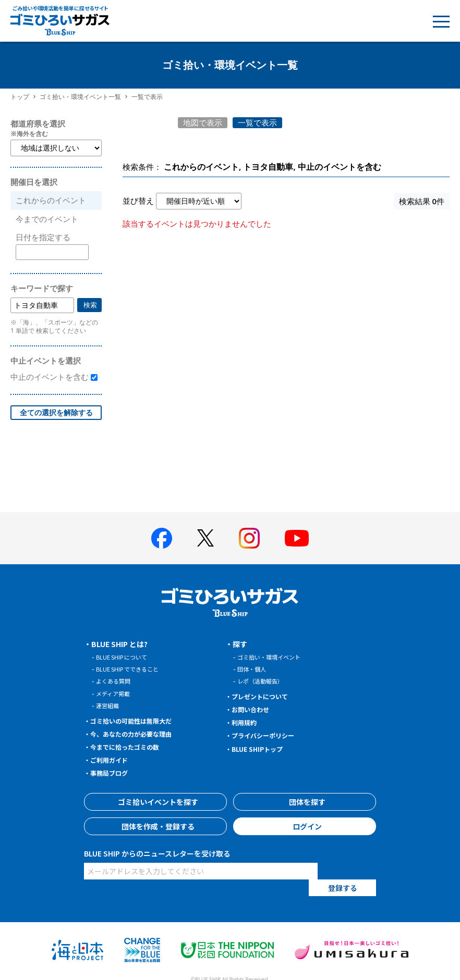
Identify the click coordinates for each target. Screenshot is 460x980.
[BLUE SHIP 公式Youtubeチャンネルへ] (297, 538)
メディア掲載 (116, 693)
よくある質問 (116, 681)
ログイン (305, 826)
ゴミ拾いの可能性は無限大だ (139, 721)
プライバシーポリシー (269, 735)
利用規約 (247, 722)
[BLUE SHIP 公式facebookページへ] (162, 538)
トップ (20, 97)
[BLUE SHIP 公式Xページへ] (205, 538)
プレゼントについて (265, 696)
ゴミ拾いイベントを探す (155, 802)
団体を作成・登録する (155, 826)
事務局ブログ (113, 773)
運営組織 (110, 705)
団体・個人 (254, 669)
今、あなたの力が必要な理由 (139, 734)
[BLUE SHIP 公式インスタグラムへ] (249, 538)
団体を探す (305, 802)
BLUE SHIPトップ (262, 749)
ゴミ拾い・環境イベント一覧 (80, 97)
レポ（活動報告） (264, 681)
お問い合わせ (255, 709)
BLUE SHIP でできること (133, 669)
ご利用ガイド (113, 760)
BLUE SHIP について (126, 657)
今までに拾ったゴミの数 (131, 747)
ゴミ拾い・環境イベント (275, 657)
